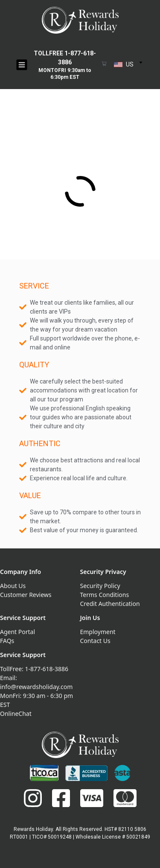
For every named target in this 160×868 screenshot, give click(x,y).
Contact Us (95, 641)
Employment (98, 632)
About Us (13, 586)
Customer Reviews (26, 595)
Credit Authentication (110, 604)
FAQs (7, 641)
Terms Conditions (105, 595)
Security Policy (100, 586)
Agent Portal (17, 632)
